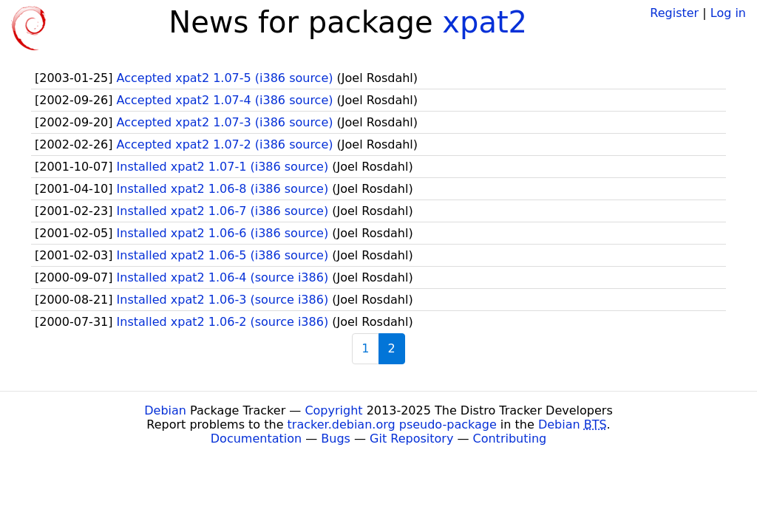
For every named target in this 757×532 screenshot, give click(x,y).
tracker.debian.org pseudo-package (392, 424)
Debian (165, 410)
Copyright (333, 410)
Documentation (256, 439)
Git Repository (411, 439)
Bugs (336, 439)
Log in (728, 13)
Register (674, 13)
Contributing (510, 439)
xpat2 (485, 22)
